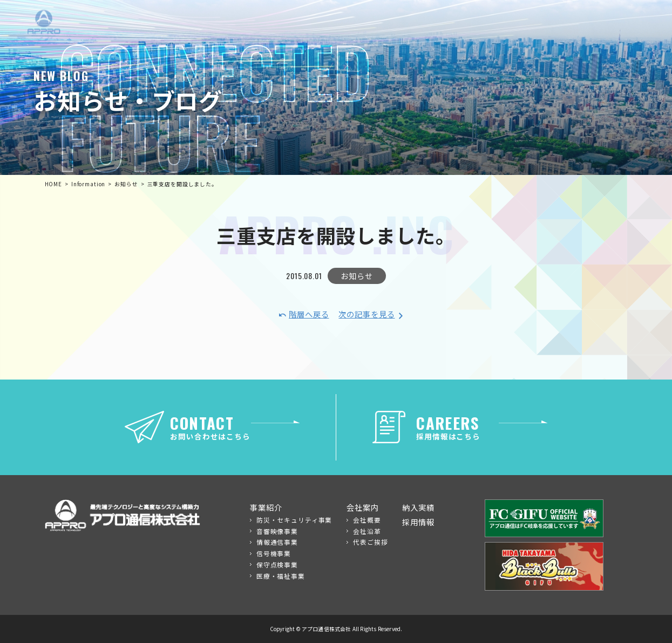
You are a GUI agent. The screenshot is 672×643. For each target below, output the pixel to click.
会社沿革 (367, 531)
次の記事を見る (366, 314)
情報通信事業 (277, 542)
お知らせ (357, 276)
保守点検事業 (277, 564)
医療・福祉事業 (281, 576)
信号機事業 (274, 553)
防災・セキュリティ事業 (294, 520)
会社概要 (367, 520)
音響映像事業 (277, 531)
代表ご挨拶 (370, 542)
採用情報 (418, 522)
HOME (53, 184)
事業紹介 (266, 507)
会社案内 (362, 507)
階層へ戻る (309, 314)
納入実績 (418, 507)
